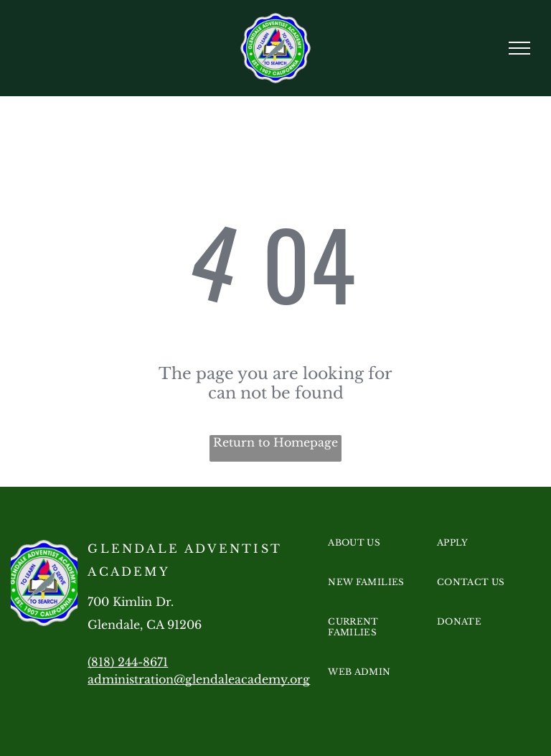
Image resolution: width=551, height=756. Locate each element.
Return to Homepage (275, 442)
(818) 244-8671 (128, 662)
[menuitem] (378, 557)
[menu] (519, 48)
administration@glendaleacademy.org (199, 679)
